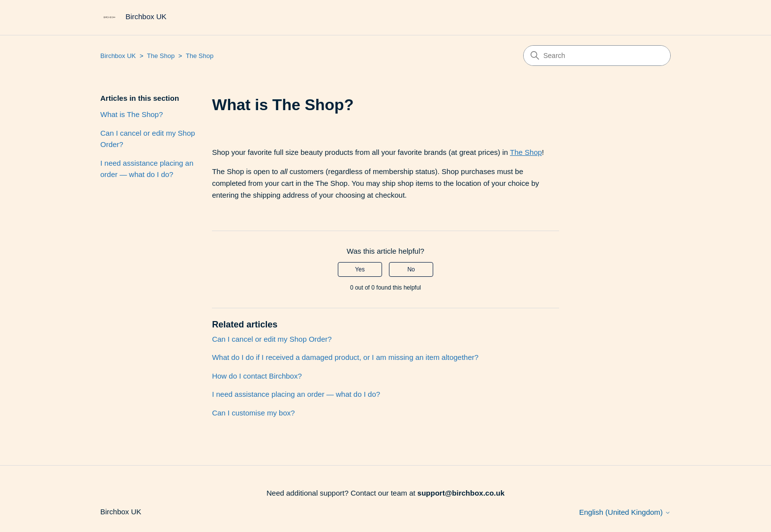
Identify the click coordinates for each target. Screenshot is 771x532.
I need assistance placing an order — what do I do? (147, 169)
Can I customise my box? (253, 413)
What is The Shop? (132, 114)
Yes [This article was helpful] (360, 269)
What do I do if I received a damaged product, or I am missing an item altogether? (345, 357)
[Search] (597, 56)
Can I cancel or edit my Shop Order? (148, 139)
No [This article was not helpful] (411, 269)
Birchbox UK (118, 56)
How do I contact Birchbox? (257, 376)
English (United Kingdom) (625, 512)
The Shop (161, 56)
